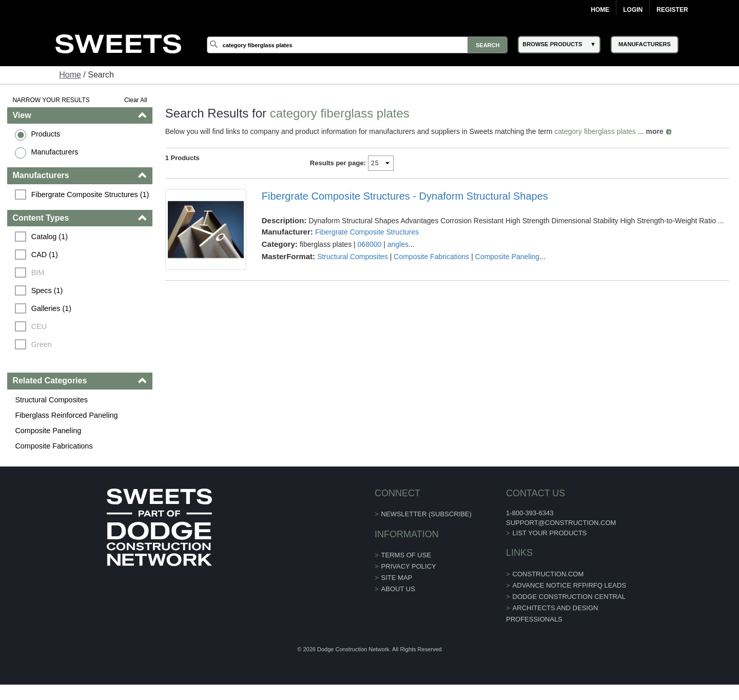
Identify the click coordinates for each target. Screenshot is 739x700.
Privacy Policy (409, 566)
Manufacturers (54, 152)
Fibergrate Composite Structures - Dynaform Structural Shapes (405, 196)
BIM (38, 273)
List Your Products (550, 533)
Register (672, 10)
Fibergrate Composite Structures (367, 232)
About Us (398, 589)
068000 (370, 244)
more (655, 131)
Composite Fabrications (54, 446)
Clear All (136, 100)
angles (398, 244)
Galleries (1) (51, 308)
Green (42, 344)
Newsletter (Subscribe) (426, 514)
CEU (39, 326)
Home (600, 10)
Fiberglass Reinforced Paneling (66, 415)
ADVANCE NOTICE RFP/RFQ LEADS (570, 585)
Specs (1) (47, 290)
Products (45, 134)
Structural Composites (51, 400)
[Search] (357, 45)
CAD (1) (45, 255)
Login (633, 10)
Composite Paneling (48, 431)
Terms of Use (406, 555)
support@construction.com (561, 523)
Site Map (397, 578)
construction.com (548, 574)
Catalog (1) (50, 237)
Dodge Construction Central (569, 597)
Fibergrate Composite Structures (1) (90, 195)
